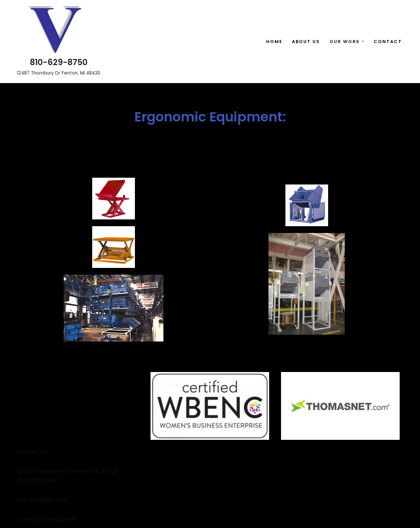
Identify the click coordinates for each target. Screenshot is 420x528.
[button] (363, 42)
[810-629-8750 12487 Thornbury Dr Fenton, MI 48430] (59, 42)
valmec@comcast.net (47, 519)
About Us (306, 42)
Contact (388, 42)
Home (274, 42)
